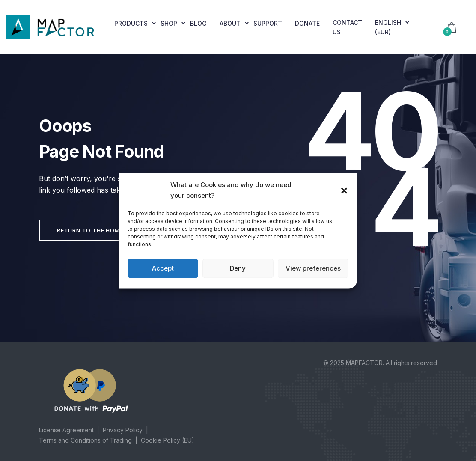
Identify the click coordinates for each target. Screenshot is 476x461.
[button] (344, 190)
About (230, 23)
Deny (238, 268)
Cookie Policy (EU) (168, 440)
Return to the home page (98, 230)
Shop (169, 23)
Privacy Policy (123, 430)
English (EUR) (388, 27)
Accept (163, 268)
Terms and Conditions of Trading (85, 440)
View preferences (313, 268)
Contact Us (347, 27)
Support (268, 23)
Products (131, 23)
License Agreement (66, 430)
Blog (198, 23)
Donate (307, 23)
